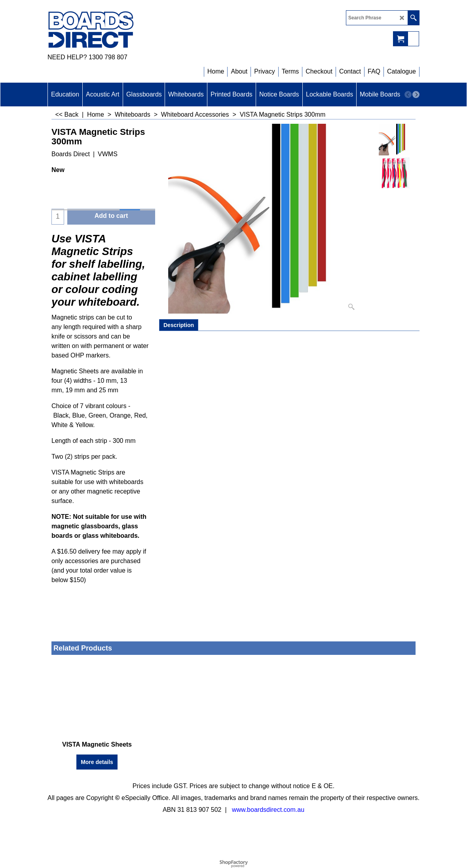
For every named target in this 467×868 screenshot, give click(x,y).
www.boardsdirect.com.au (268, 810)
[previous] (408, 95)
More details (97, 762)
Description (179, 325)
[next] (416, 95)
